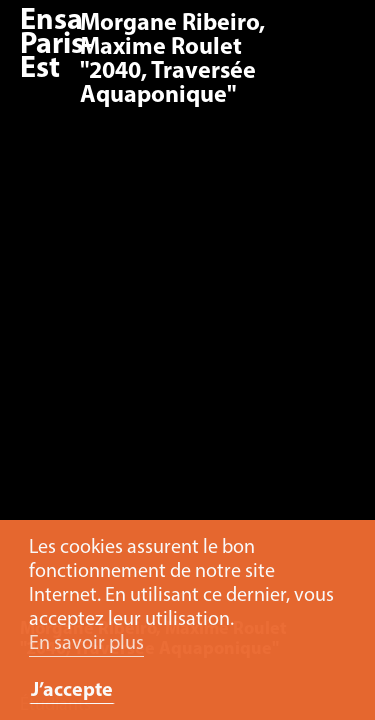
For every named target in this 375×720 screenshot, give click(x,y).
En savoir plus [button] (86, 644)
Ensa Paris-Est (57, 45)
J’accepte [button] (72, 691)
